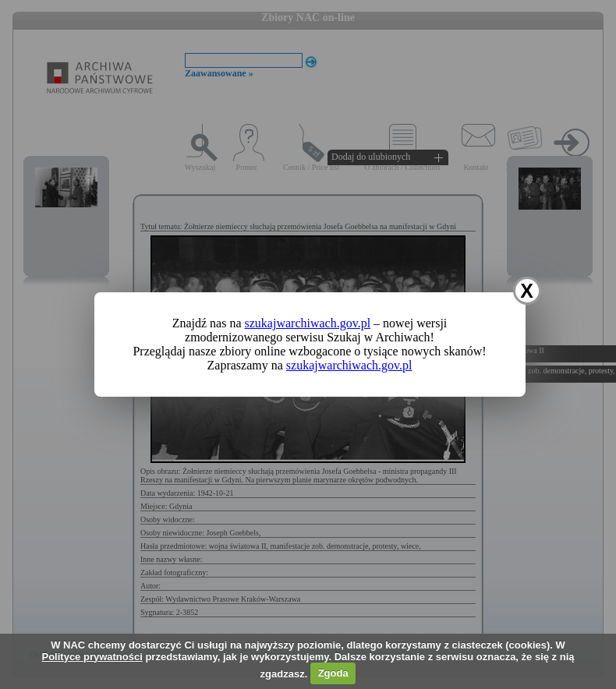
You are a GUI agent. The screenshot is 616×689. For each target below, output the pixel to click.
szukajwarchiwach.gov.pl (308, 323)
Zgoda (333, 673)
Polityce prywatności (92, 657)
